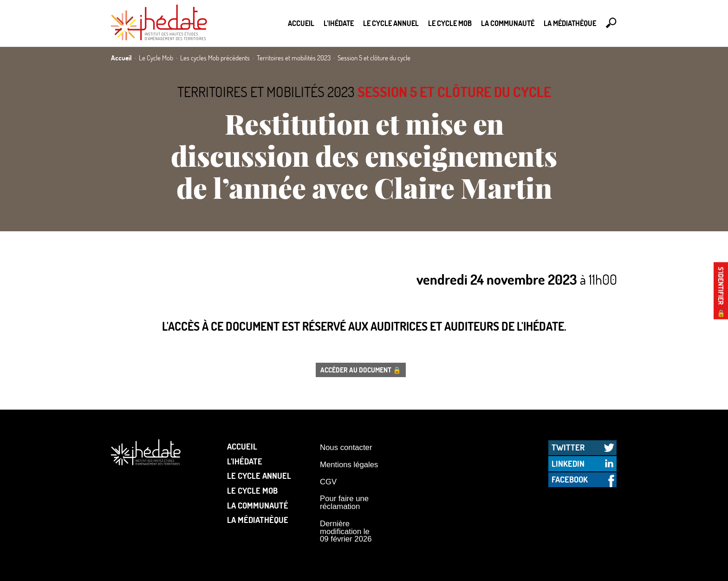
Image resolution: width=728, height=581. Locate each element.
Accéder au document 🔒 (361, 370)
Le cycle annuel (391, 23)
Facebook (570, 479)
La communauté (508, 23)
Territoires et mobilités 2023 (266, 92)
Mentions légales (349, 465)
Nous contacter (346, 447)
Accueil (301, 23)
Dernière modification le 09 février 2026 (346, 531)
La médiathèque (570, 23)
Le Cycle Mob (450, 23)
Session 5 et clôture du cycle (454, 92)
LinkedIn (568, 463)
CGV (328, 482)
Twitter (568, 447)
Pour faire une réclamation (344, 503)
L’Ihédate (339, 23)
